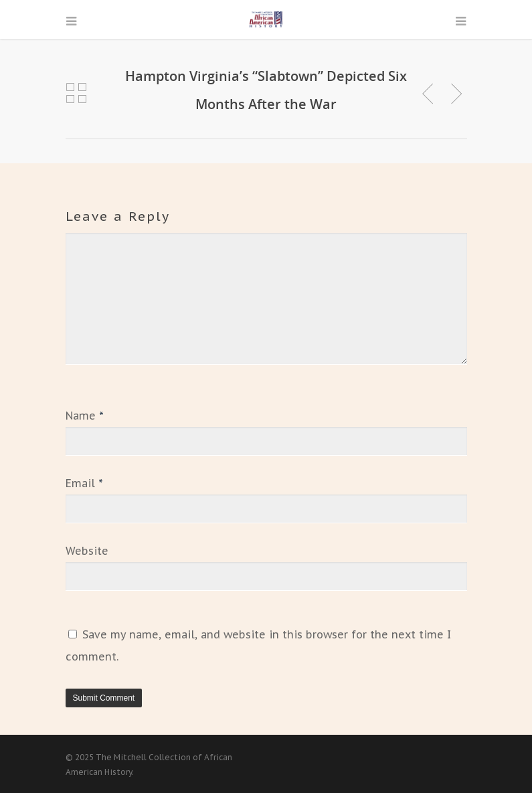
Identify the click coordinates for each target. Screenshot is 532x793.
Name (85, 416)
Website (87, 551)
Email (84, 483)
